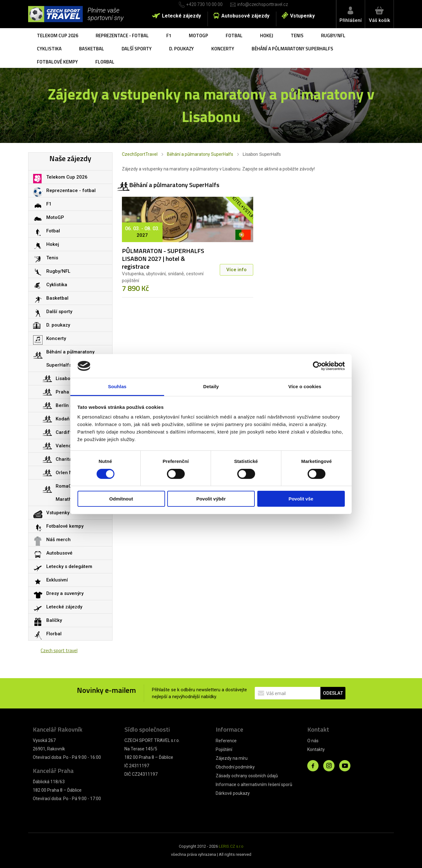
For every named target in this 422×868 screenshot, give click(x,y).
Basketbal (92, 49)
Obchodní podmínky (235, 767)
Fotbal (234, 36)
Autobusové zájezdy (245, 16)
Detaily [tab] (211, 386)
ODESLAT (333, 693)
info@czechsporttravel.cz (263, 4)
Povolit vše (301, 499)
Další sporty (137, 49)
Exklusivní (57, 580)
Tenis (297, 36)
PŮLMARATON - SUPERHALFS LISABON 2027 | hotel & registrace (163, 259)
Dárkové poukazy (233, 793)
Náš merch (58, 540)
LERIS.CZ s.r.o (231, 846)
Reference (226, 741)
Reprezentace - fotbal (122, 36)
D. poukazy (181, 49)
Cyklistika (49, 49)
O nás (313, 741)
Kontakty (316, 749)
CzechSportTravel (140, 154)
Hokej (267, 36)
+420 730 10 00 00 (204, 4)
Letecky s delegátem (69, 566)
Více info (236, 270)
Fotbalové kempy (57, 62)
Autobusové (59, 553)
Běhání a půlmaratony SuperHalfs (292, 49)
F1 (169, 36)
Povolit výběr (211, 499)
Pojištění (224, 749)
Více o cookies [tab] (305, 386)
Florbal (105, 62)
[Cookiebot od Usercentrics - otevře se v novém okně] (317, 366)
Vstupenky (302, 16)
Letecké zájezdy (181, 16)
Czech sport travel (59, 650)
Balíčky (54, 620)
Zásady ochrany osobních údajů (247, 776)
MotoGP (198, 36)
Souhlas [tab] (117, 386)
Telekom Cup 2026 (58, 36)
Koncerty (223, 49)
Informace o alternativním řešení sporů (254, 784)
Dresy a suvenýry (65, 593)
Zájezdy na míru (232, 758)
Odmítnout (121, 499)
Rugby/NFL (333, 36)
